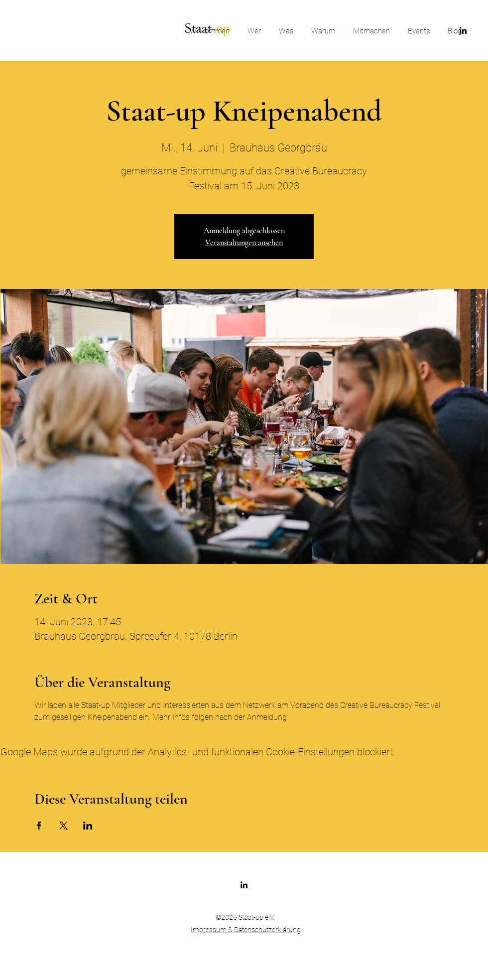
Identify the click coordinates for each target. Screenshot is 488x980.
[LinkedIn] (244, 885)
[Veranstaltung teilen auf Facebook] (39, 826)
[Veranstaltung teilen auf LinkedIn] (88, 826)
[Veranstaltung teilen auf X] (63, 826)
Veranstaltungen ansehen (244, 243)
